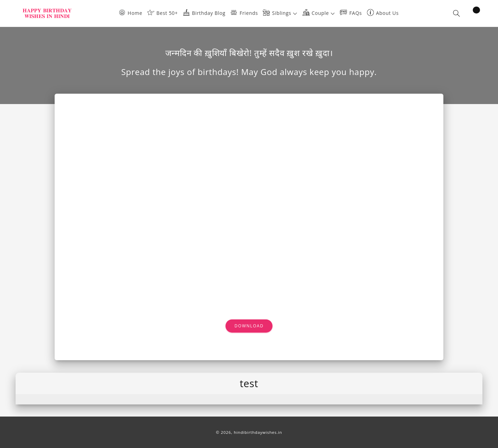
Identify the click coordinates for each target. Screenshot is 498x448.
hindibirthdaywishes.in (258, 432)
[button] (283, 13)
